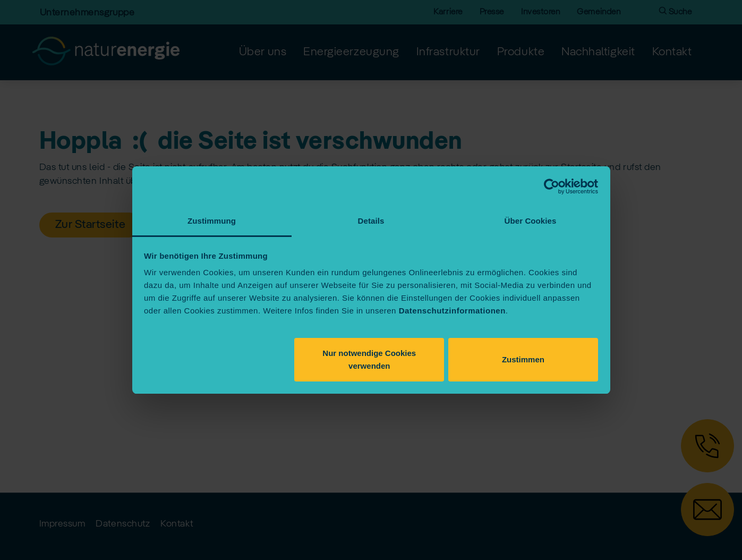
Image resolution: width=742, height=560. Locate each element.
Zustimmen (523, 359)
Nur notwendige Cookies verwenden (369, 359)
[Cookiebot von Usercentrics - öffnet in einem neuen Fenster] (552, 186)
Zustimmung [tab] (212, 221)
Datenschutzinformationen (452, 311)
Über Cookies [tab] (531, 221)
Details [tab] (371, 221)
